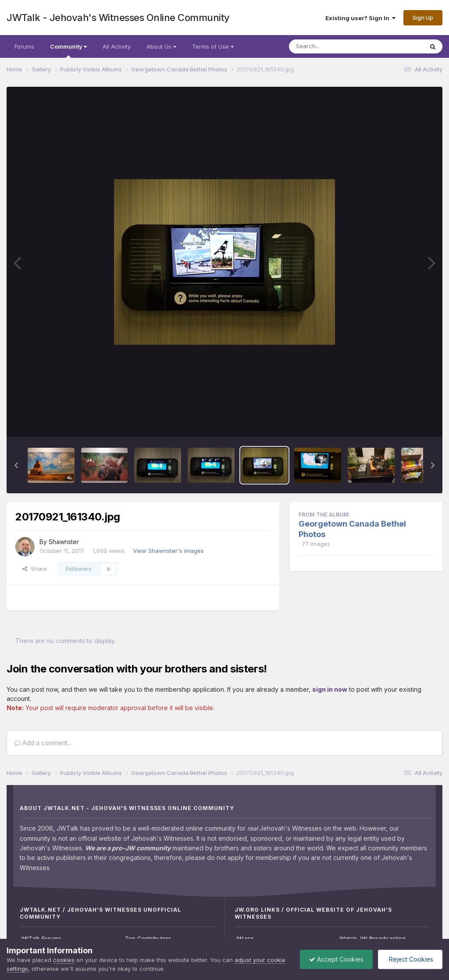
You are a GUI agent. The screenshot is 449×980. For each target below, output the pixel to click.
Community (68, 50)
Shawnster (64, 542)
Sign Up (423, 18)
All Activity (117, 46)
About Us (161, 46)
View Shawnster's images (168, 551)
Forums (24, 46)
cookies (64, 960)
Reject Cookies (410, 959)
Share (35, 569)
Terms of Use (213, 46)
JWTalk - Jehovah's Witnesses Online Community (118, 18)
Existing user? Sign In (360, 18)
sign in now (330, 689)
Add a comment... (43, 743)
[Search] (332, 46)
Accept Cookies (336, 959)
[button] (16, 465)
